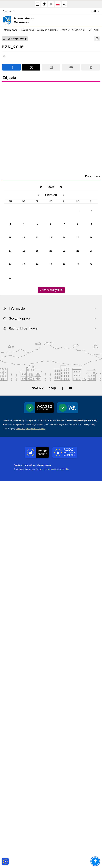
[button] (38, 775)
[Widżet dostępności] (44, 4)
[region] (51, 625)
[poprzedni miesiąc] (39, 582)
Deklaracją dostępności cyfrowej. (31, 816)
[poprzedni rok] (41, 574)
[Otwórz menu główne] (38, 4)
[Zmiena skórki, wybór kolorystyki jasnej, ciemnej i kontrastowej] (51, 4)
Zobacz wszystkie (51, 677)
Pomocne (9, 11)
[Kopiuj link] (91, 67)
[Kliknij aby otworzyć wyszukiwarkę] (64, 4)
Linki (95, 11)
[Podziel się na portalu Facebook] (11, 67)
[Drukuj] (97, 39)
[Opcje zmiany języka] (58, 4)
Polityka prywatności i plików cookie (52, 856)
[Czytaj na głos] (17, 39)
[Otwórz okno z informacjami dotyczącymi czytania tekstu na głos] (4, 39)
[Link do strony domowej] (33, 20)
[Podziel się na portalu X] (31, 67)
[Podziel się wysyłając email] (51, 67)
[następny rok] (61, 574)
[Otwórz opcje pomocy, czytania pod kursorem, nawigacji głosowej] (95, 861)
